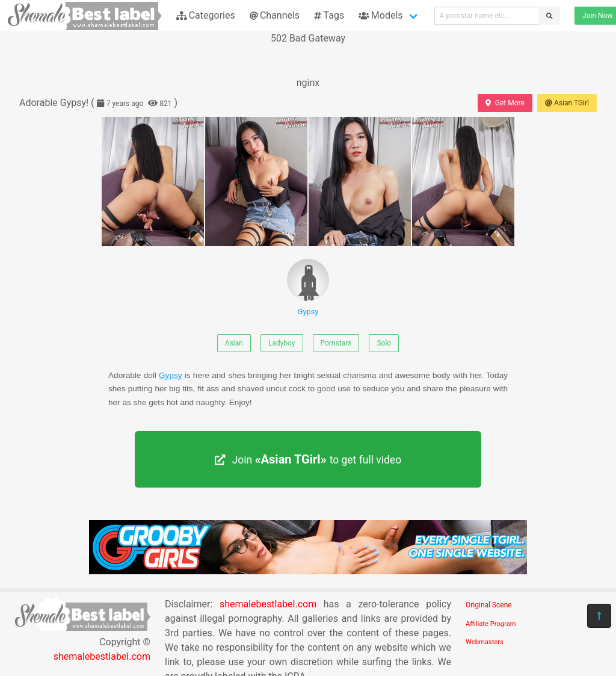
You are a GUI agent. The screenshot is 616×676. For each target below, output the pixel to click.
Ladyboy (282, 343)
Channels (275, 15)
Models (380, 15)
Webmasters (485, 642)
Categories (206, 15)
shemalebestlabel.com (102, 656)
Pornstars (336, 343)
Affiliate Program (491, 624)
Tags (329, 15)
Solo (384, 343)
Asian (234, 343)
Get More (505, 103)
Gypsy (308, 287)
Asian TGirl (567, 103)
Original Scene (489, 605)
